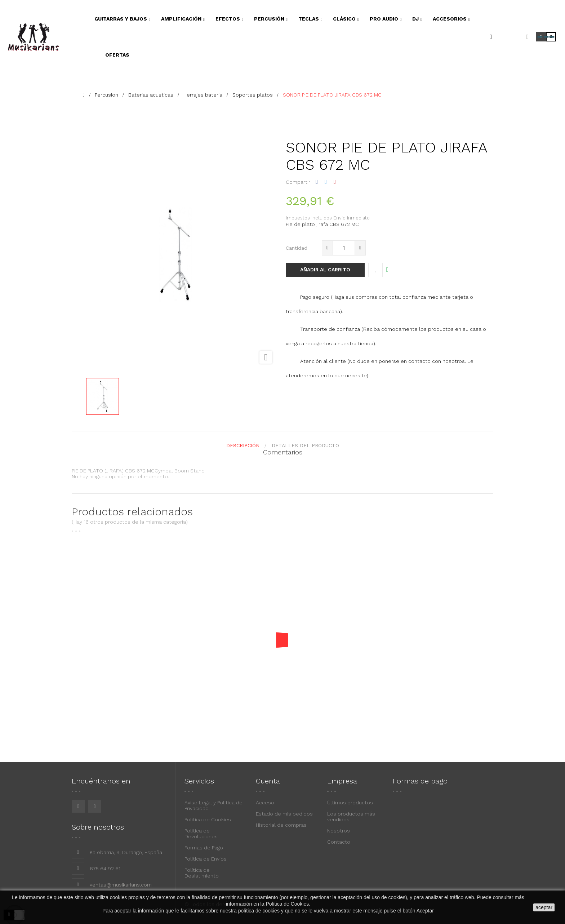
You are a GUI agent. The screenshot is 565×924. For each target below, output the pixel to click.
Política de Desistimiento (202, 873)
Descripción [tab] (243, 445)
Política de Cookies (208, 819)
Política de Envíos (206, 859)
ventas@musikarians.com (121, 885)
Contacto (339, 842)
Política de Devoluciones (201, 834)
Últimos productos (350, 803)
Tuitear (326, 182)
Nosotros (339, 831)
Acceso (265, 803)
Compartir (317, 182)
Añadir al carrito (325, 270)
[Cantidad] (344, 248)
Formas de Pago (204, 848)
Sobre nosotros (98, 827)
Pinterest (335, 182)
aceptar (544, 907)
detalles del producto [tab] (305, 445)
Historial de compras (281, 825)
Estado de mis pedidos (284, 814)
